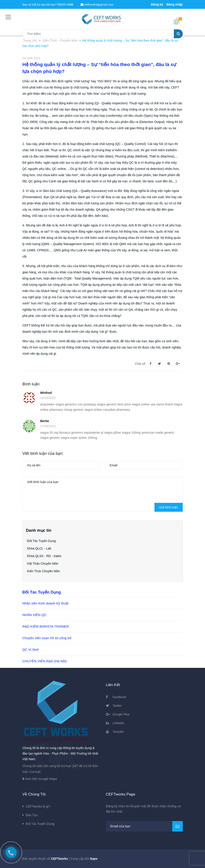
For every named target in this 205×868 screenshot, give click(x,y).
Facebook (119, 697)
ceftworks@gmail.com (97, 5)
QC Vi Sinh (31, 649)
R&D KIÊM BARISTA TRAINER (46, 626)
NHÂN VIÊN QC (35, 615)
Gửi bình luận (169, 507)
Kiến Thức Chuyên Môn (44, 571)
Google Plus (121, 714)
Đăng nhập (175, 4)
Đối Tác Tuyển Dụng (42, 541)
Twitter (117, 706)
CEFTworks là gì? (38, 806)
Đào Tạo (32, 815)
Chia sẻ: (140, 364)
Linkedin (118, 723)
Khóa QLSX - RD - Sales (44, 556)
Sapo (94, 859)
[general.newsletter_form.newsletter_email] (144, 826)
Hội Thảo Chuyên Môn (43, 564)
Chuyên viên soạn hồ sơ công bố (47, 638)
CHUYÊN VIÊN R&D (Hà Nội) (45, 661)
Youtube (118, 732)
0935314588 (65, 5)
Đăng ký (157, 4)
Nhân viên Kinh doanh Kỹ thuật (46, 603)
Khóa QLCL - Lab (39, 548)
